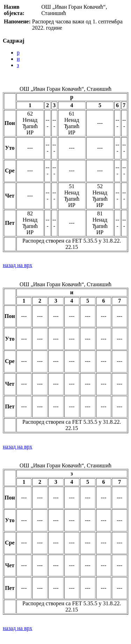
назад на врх (17, 265)
